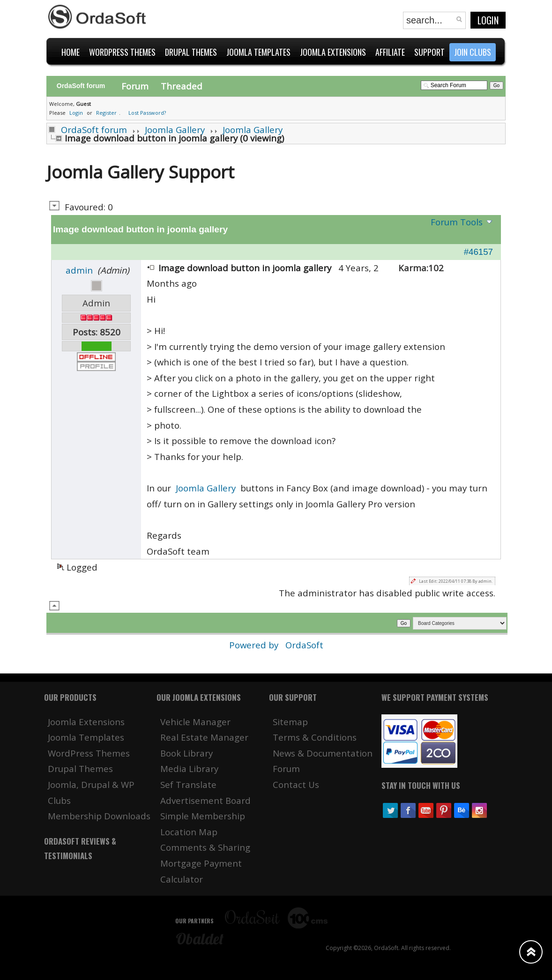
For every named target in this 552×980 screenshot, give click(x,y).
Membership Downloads (99, 816)
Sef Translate (188, 784)
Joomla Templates (86, 737)
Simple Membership (203, 816)
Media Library (189, 768)
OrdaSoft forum (94, 130)
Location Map (189, 832)
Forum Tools (457, 222)
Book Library (186, 753)
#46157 (478, 252)
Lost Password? (147, 113)
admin (79, 270)
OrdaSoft (304, 645)
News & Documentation (323, 753)
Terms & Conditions (315, 737)
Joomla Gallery (175, 130)
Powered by (255, 645)
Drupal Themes (80, 768)
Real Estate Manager (204, 737)
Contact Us (296, 784)
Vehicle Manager (195, 722)
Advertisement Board (205, 800)
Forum (135, 86)
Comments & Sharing (205, 847)
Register (106, 113)
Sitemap (290, 722)
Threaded (182, 86)
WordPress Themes (89, 753)
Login (488, 20)
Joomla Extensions (86, 722)
